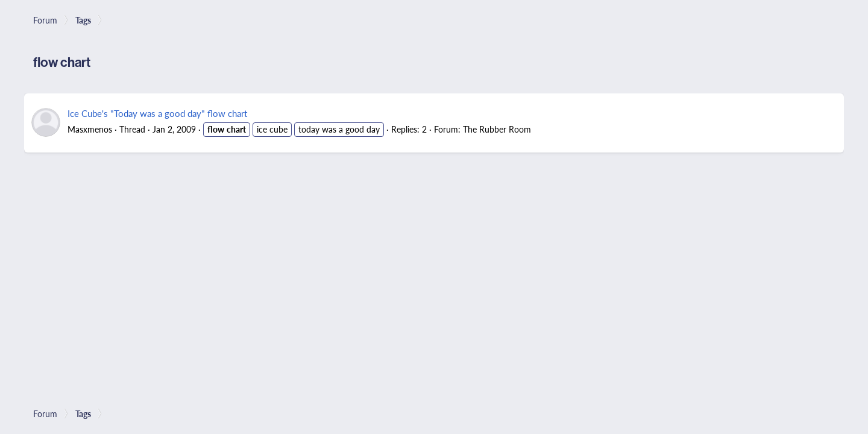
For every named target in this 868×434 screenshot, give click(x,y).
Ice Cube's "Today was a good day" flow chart (157, 113)
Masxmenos (90, 129)
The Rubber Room (497, 129)
